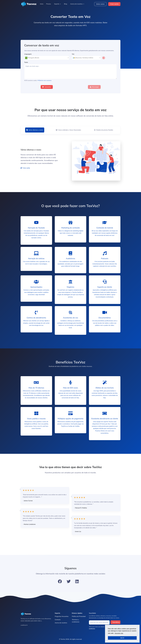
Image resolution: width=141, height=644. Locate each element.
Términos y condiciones (76, 621)
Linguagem (28, 54)
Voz (73, 54)
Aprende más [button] (119, 633)
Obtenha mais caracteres (45, 80)
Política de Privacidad (79, 616)
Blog (66, 4)
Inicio (42, 4)
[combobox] (47, 58)
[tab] (35, 130)
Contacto (58, 620)
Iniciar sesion (100, 4)
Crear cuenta (114, 4)
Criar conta (25, 168)
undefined (24, 625)
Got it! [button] (122, 638)
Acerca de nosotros (61, 623)
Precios (49, 4)
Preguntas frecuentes (62, 616)
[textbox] (47, 58)
